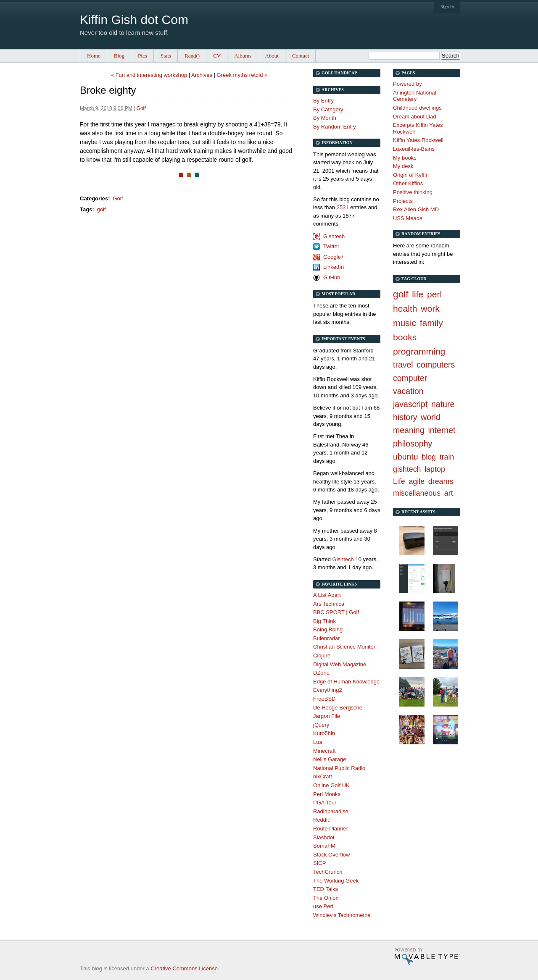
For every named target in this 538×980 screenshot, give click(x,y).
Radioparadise (331, 811)
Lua (318, 742)
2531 (343, 207)
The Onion (326, 898)
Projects (403, 201)
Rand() (192, 56)
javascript (410, 404)
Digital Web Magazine (340, 664)
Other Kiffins (408, 183)
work (430, 309)
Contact (301, 56)
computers (436, 365)
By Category (328, 109)
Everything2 (328, 690)
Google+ (334, 257)
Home (94, 56)
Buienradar (327, 638)
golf (102, 209)
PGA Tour (325, 803)
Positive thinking (413, 192)
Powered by (407, 84)
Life (399, 481)
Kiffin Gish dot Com (134, 20)
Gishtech (334, 236)
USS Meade (408, 218)
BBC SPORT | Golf (336, 612)
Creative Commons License (184, 968)
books (405, 337)
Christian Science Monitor (344, 647)
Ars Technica (329, 604)
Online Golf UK (331, 785)
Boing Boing (328, 629)
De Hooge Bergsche (338, 708)
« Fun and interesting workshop (149, 75)
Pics (142, 56)
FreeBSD (324, 699)
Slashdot (324, 837)
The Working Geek (336, 881)
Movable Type (427, 957)
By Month (325, 118)
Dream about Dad (415, 117)
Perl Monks (327, 794)
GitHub (332, 277)
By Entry (323, 101)
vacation (408, 391)
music (405, 323)
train (447, 457)
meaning (409, 430)
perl (434, 294)
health (405, 309)
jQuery (321, 725)
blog (429, 457)
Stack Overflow (331, 855)
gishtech (407, 469)
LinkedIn (334, 267)
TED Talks (326, 889)
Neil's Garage (330, 759)
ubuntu (406, 457)
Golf (141, 108)
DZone (321, 673)
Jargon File (327, 716)
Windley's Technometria (342, 915)
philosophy (413, 444)
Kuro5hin (324, 733)
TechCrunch (328, 872)
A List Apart (327, 595)
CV (217, 56)
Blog (119, 56)
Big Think (324, 621)
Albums (243, 56)
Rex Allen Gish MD (416, 209)
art (449, 493)
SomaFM (324, 846)
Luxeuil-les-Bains (414, 149)
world (431, 417)
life (418, 294)
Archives (202, 75)
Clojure (322, 656)
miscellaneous (417, 493)
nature (443, 404)
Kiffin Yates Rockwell (418, 140)
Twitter (331, 246)
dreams (441, 481)
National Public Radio (339, 768)
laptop (435, 469)
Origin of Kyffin (411, 175)
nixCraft (323, 776)
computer (410, 378)
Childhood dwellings (417, 108)
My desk (403, 166)
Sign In (447, 7)
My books (405, 158)
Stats (166, 56)
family (431, 323)
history (405, 417)
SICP (319, 863)
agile (417, 481)
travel (403, 365)
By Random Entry (335, 127)
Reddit (321, 820)
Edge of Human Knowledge (346, 682)
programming (419, 351)
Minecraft (324, 751)
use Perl (323, 906)
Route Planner (331, 829)
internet (442, 430)
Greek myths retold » (242, 75)
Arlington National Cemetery (415, 96)
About (272, 56)
